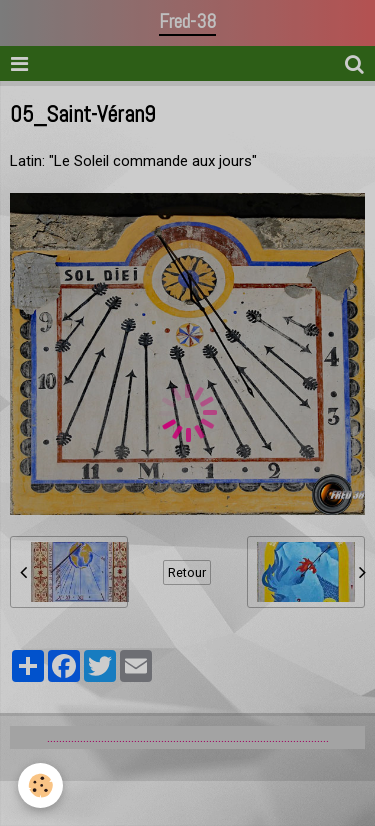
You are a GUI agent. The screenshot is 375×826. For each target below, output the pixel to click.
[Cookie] (40, 785)
